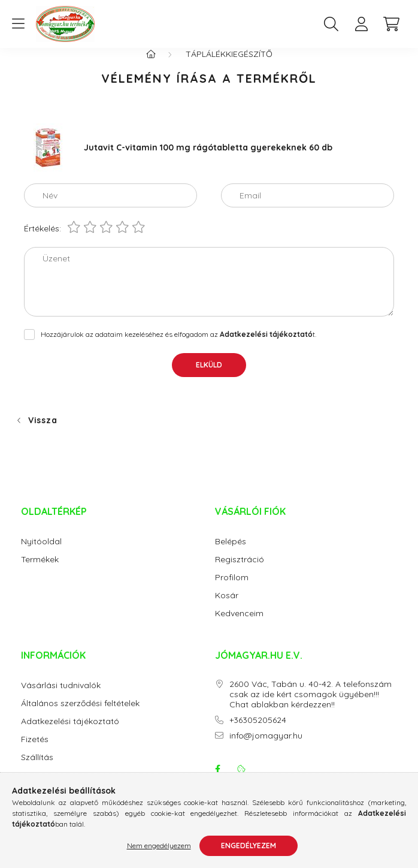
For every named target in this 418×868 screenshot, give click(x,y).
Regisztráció (240, 572)
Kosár (227, 608)
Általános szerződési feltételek (80, 715)
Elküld (209, 377)
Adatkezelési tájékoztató (70, 733)
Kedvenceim (239, 626)
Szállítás (37, 769)
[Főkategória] (151, 66)
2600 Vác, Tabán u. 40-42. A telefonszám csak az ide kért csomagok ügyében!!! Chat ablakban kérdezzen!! (311, 706)
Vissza (43, 432)
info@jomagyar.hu (266, 748)
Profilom (232, 590)
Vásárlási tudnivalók (61, 697)
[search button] (331, 24)
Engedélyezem (249, 846)
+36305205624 (258, 732)
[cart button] (391, 24)
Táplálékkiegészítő (229, 66)
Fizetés (35, 751)
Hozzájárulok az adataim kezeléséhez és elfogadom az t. (178, 346)
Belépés (231, 554)
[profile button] (361, 24)
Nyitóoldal (41, 554)
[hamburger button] (18, 24)
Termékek (40, 572)
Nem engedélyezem (159, 846)
